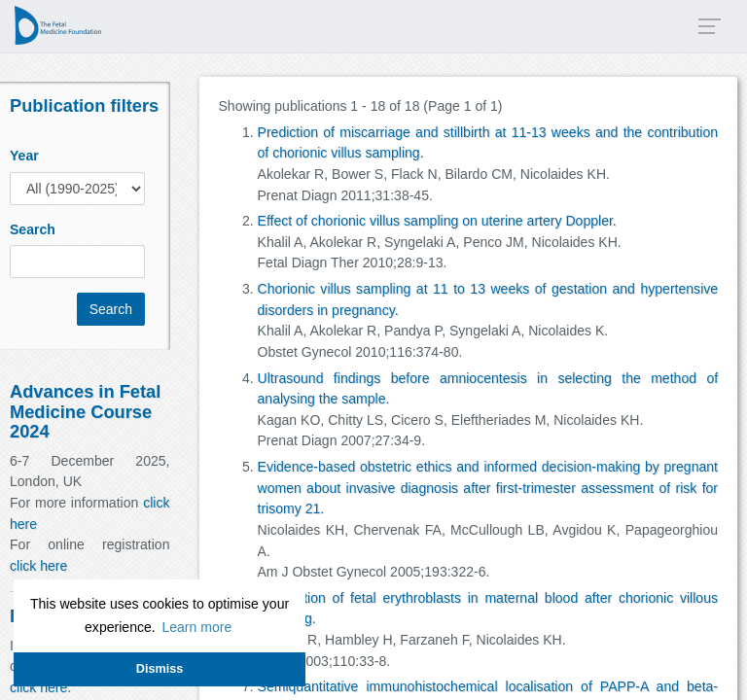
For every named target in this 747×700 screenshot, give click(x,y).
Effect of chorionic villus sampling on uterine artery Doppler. (437, 221)
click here (38, 566)
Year (24, 156)
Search (33, 229)
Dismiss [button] (160, 669)
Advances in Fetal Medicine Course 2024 (85, 411)
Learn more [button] (196, 627)
